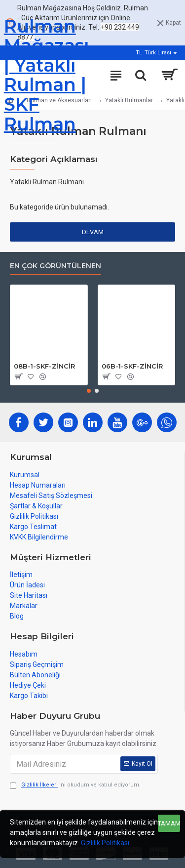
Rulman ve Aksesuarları (59, 100)
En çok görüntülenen (55, 266)
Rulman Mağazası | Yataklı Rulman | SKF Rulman (46, 75)
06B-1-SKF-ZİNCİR (132, 367)
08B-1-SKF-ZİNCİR (44, 367)
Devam (93, 232)
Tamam (169, 823)
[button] (89, 391)
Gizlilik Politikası (105, 843)
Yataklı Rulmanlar (129, 100)
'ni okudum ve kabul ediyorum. (75, 785)
